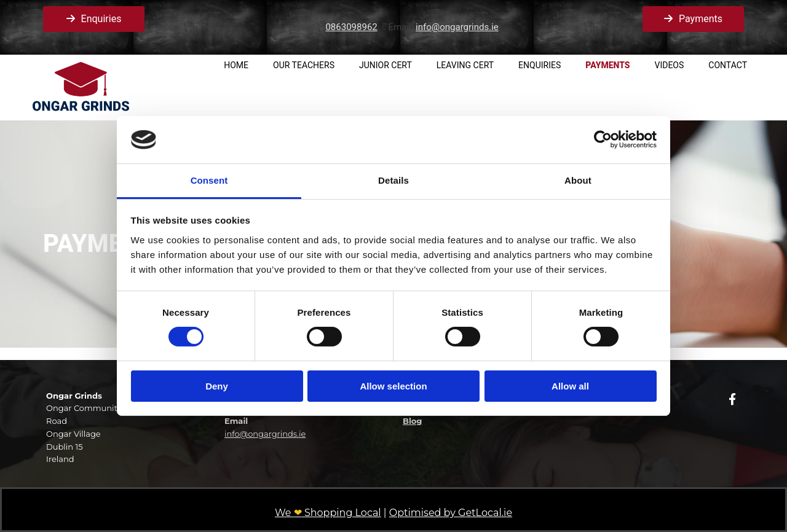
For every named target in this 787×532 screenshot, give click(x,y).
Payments (607, 65)
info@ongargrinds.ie (457, 27)
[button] (94, 19)
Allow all (570, 386)
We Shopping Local (328, 513)
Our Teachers (304, 65)
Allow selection (393, 386)
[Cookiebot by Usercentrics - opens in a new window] (603, 139)
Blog (412, 421)
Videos (670, 65)
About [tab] (578, 180)
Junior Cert (386, 65)
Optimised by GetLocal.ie (451, 513)
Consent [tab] (209, 180)
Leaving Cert (465, 65)
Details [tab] (393, 180)
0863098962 (351, 27)
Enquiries (540, 65)
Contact (728, 65)
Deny (217, 386)
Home (236, 65)
